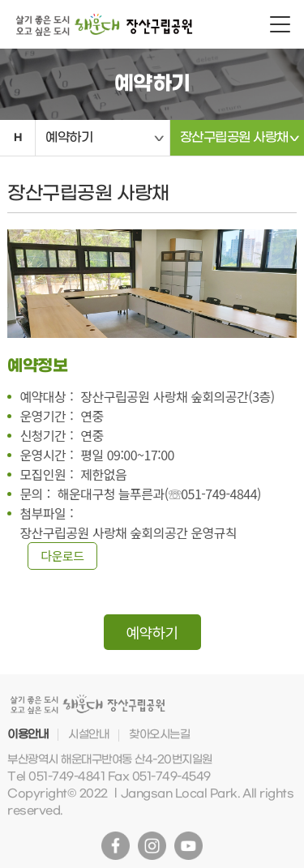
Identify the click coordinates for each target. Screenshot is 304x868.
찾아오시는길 (159, 735)
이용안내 (28, 735)
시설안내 (88, 735)
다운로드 (62, 556)
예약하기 (69, 137)
